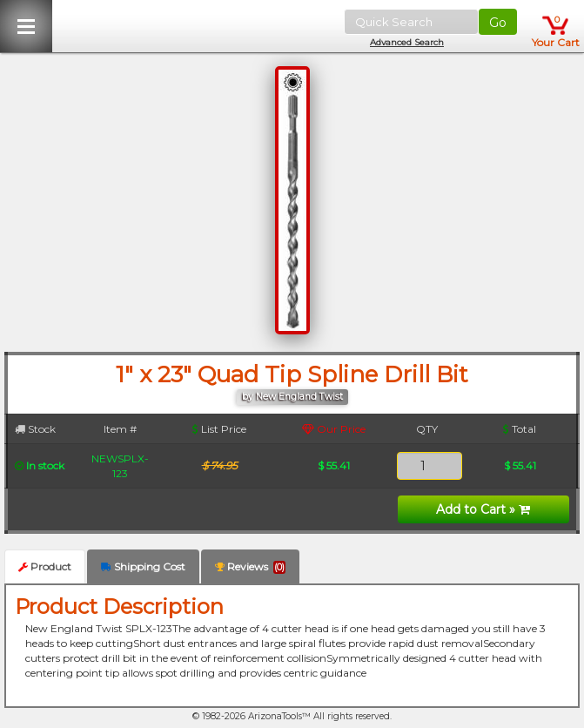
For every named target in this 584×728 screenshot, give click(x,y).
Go (498, 23)
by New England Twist (292, 397)
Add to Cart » (483, 509)
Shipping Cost (143, 566)
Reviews (250, 567)
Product (45, 566)
